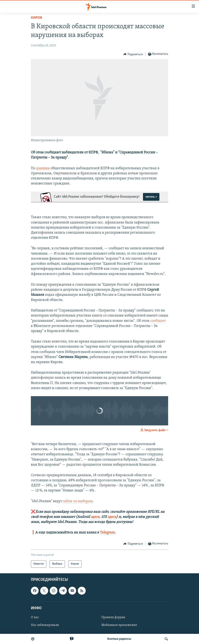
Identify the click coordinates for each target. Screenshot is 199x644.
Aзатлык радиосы (119, 639)
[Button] (133, 54)
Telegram (107, 533)
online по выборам (78, 501)
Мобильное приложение (119, 625)
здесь (112, 517)
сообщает (158, 321)
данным (43, 168)
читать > (151, 197)
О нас (35, 617)
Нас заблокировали (45, 625)
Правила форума (113, 617)
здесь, (95, 517)
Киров (36, 18)
